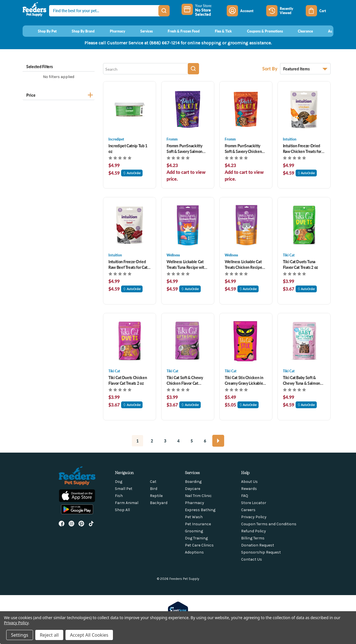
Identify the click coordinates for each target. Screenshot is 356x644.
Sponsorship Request (261, 552)
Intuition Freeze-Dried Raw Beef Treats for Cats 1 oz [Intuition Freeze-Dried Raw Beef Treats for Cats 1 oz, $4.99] (129, 264)
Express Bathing (200, 510)
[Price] (59, 94)
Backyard (159, 503)
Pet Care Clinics (199, 545)
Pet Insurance (198, 524)
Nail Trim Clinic (198, 496)
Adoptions (194, 552)
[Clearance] (300, 31)
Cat (153, 482)
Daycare (193, 489)
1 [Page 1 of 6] (137, 441)
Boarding (193, 482)
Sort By (270, 69)
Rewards (249, 489)
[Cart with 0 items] (320, 11)
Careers (248, 510)
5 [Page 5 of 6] (192, 441)
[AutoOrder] (331, 31)
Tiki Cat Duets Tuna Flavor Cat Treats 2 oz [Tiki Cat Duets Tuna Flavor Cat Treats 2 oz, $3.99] (300, 264)
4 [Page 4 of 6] (178, 441)
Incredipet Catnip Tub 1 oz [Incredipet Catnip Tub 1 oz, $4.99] (128, 148)
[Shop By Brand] (78, 31)
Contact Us (252, 559)
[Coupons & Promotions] (260, 31)
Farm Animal (127, 503)
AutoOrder (132, 173)
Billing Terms (253, 538)
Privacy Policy (254, 517)
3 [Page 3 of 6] (165, 441)
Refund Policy (254, 531)
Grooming (194, 531)
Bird (154, 489)
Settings (20, 635)
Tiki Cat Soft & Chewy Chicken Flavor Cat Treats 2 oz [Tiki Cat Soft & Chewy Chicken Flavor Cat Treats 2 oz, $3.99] (185, 380)
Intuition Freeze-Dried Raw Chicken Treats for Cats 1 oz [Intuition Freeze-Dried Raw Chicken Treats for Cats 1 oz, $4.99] (302, 148)
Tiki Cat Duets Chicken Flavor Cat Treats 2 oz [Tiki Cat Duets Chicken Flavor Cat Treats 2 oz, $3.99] (128, 380)
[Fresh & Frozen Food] (179, 31)
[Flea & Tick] (218, 31)
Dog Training (196, 538)
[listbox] (305, 69)
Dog (119, 482)
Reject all (49, 635)
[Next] (218, 441)
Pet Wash (194, 517)
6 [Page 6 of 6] (205, 441)
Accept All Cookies (89, 635)
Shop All (122, 510)
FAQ (245, 496)
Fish (119, 496)
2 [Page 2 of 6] (152, 441)
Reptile (156, 496)
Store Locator (254, 503)
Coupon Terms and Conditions (269, 524)
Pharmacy (195, 503)
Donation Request (258, 545)
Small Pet (124, 489)
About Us (249, 482)
